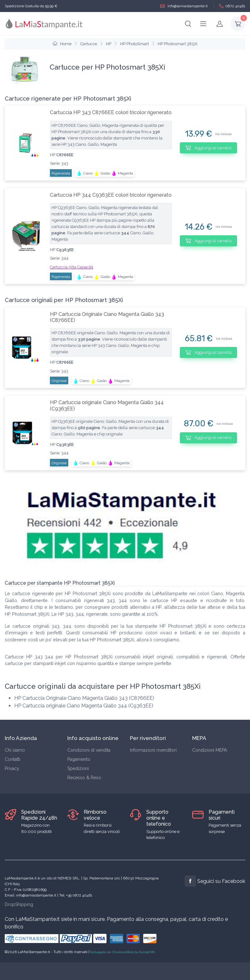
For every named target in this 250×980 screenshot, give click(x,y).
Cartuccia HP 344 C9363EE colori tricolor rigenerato (111, 195)
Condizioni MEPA (210, 750)
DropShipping (19, 904)
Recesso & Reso (84, 778)
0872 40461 (232, 6)
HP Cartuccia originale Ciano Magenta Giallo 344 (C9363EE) (107, 405)
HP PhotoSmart (134, 44)
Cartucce (89, 44)
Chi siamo (15, 750)
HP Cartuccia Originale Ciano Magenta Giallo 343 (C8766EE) (107, 317)
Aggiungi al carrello (208, 148)
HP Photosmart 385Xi (178, 44)
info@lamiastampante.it (184, 6)
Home (62, 44)
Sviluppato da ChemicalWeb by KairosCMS (123, 952)
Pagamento (79, 759)
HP (109, 44)
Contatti (12, 759)
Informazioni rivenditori (153, 750)
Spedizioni (78, 768)
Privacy (12, 768)
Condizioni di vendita (89, 750)
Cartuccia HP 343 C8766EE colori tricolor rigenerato (111, 112)
